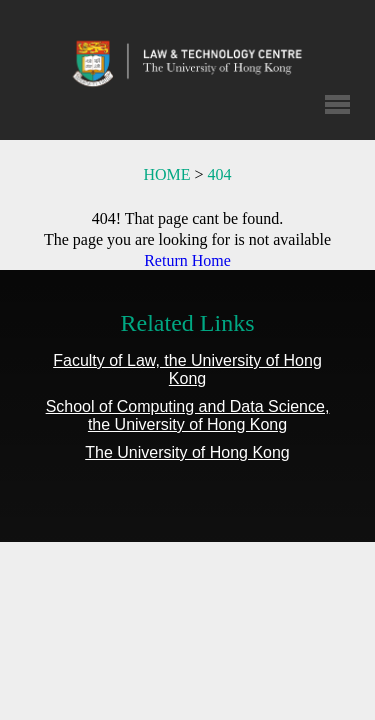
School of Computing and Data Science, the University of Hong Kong (188, 415)
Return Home (187, 260)
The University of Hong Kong (187, 452)
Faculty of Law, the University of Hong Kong (187, 369)
